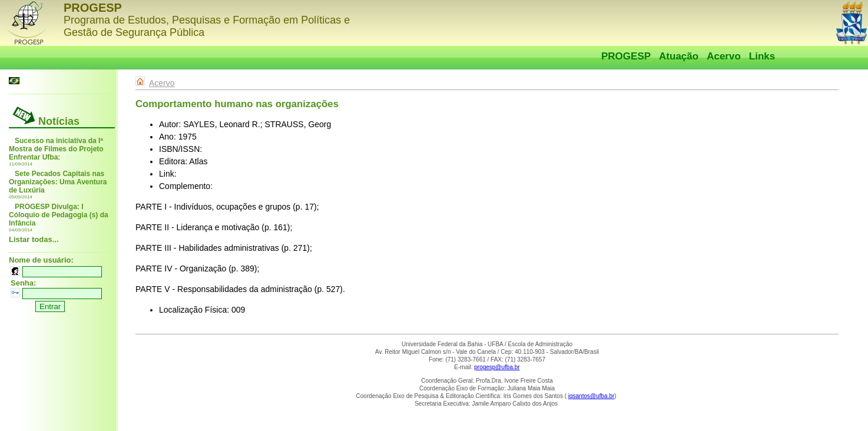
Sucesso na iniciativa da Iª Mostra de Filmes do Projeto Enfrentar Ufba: (56, 149)
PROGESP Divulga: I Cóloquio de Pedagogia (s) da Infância (59, 215)
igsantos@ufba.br (592, 396)
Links (762, 56)
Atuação (679, 56)
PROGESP (626, 56)
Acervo (724, 56)
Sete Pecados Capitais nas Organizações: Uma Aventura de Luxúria (58, 182)
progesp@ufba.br (497, 367)
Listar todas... (34, 239)
